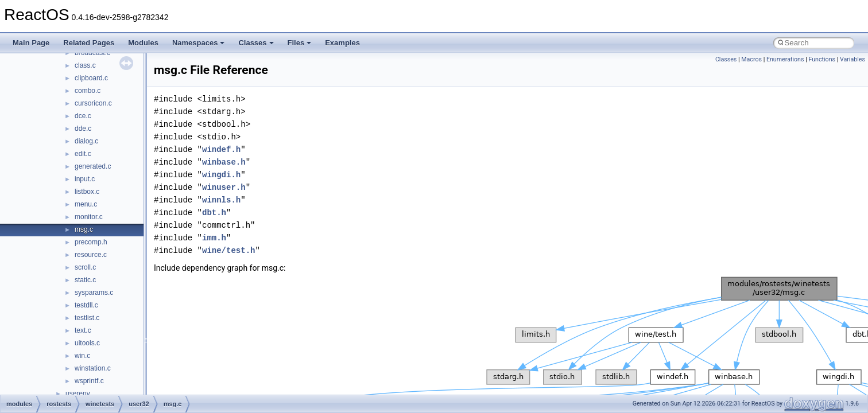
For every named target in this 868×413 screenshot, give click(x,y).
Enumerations (785, 59)
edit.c (83, 154)
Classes (256, 43)
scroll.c (85, 267)
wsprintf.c (89, 381)
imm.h (214, 238)
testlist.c (87, 318)
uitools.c (87, 343)
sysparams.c (94, 293)
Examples (342, 43)
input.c (85, 179)
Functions (822, 59)
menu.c (86, 204)
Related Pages (89, 43)
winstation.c (93, 368)
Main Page (31, 43)
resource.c (91, 255)
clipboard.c (91, 78)
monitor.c (89, 217)
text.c (83, 330)
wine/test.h (228, 250)
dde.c (83, 128)
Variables (852, 59)
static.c (85, 280)
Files (300, 43)
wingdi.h (221, 175)
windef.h (221, 149)
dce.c (83, 116)
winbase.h (224, 162)
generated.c (93, 166)
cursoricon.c (93, 103)
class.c (85, 65)
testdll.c (86, 305)
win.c (82, 356)
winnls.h (221, 200)
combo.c (88, 91)
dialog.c (86, 141)
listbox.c (87, 192)
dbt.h (214, 213)
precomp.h (91, 242)
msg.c (84, 229)
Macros (751, 59)
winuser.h (224, 187)
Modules (143, 43)
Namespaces (199, 43)
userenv (78, 393)
